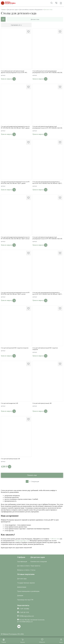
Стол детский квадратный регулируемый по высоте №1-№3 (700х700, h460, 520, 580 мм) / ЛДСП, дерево (15, 127)
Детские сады (22, 579)
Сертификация (22, 561)
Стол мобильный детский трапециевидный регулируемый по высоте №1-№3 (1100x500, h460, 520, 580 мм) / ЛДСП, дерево (47, 72)
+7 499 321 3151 (54, 539)
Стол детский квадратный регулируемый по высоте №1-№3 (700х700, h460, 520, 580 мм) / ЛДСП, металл (15, 238)
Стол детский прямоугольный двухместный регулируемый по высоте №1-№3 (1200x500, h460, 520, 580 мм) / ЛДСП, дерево (47, 127)
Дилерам (20, 595)
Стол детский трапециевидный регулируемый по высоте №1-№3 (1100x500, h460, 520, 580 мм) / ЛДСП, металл (47, 293)
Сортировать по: (16, 25)
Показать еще (32, 475)
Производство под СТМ (25, 600)
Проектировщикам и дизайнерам (28, 591)
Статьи (33, 570)
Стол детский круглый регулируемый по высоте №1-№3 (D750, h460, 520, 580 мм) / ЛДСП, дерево (15, 182)
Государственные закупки (26, 583)
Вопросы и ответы (23, 570)
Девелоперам (22, 587)
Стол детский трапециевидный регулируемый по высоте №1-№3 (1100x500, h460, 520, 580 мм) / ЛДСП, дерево (47, 182)
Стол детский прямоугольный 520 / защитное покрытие (45, 349)
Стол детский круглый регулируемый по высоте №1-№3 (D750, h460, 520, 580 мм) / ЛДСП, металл (15, 293)
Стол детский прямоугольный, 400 (42, 403)
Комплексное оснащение (39, 561)
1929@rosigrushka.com (22, 541)
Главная (3, 10)
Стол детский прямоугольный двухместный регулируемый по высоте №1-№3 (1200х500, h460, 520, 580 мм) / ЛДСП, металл (47, 238)
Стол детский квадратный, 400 (9, 403)
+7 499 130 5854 (24, 609)
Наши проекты (35, 566)
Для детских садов (12, 10)
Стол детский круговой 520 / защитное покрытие (15, 348)
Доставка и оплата (23, 566)
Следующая (35, 481)
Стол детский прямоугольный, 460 (10, 459)
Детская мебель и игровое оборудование (31, 10)
